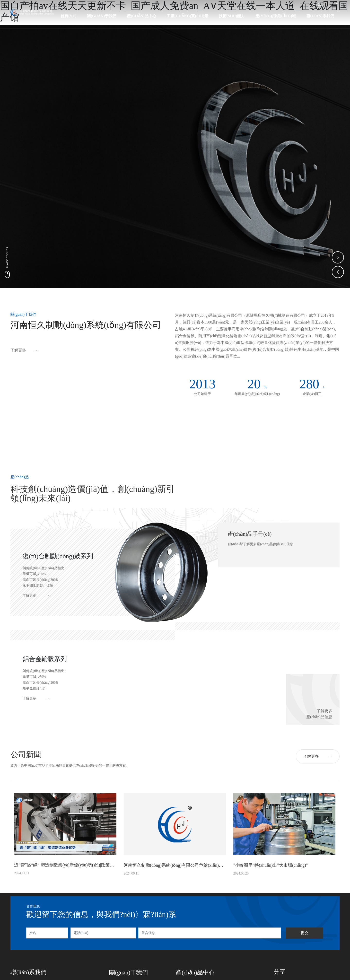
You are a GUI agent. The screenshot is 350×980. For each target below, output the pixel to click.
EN (336, 4)
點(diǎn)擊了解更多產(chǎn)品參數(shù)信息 (261, 544)
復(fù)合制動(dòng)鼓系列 (58, 556)
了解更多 (18, 350)
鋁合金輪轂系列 (45, 659)
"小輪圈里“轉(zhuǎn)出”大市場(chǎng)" (271, 865)
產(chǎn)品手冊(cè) (250, 534)
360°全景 (318, 4)
